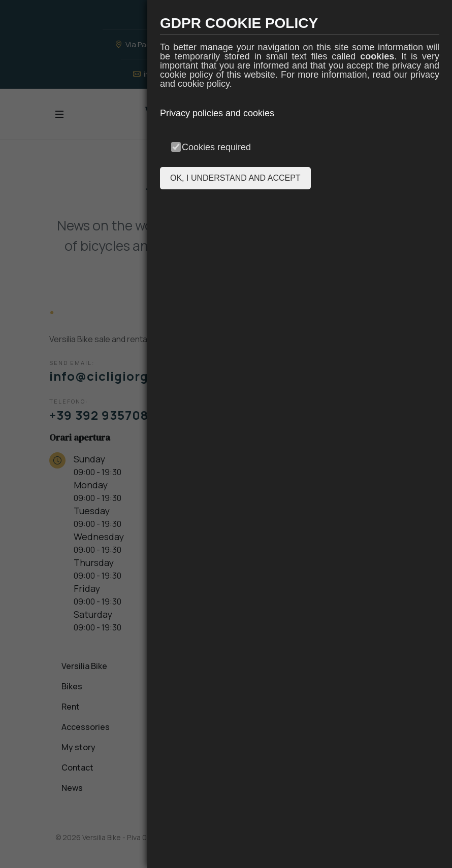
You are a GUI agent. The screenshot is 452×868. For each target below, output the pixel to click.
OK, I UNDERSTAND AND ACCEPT (235, 178)
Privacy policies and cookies (217, 113)
